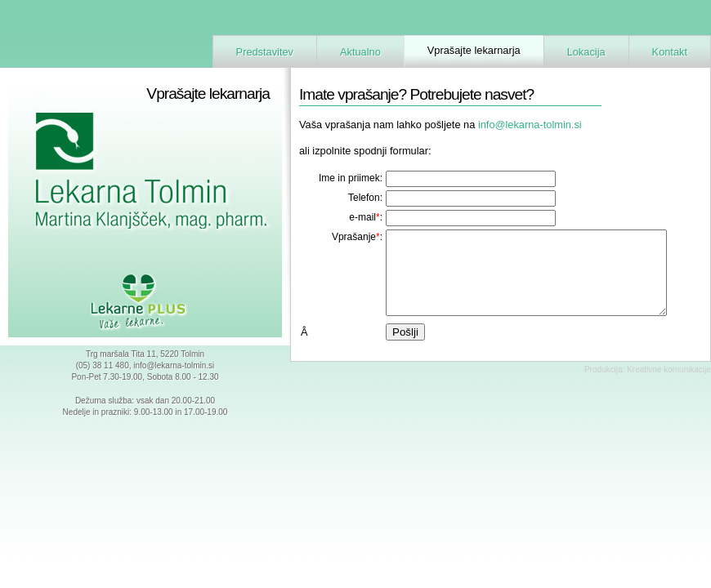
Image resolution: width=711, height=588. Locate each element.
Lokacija (586, 52)
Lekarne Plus (145, 302)
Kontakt (670, 52)
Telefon (364, 198)
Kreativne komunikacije (669, 370)
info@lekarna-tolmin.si (174, 365)
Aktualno (360, 52)
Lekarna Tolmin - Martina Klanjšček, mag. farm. (131, 181)
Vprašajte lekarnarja (474, 50)
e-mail (362, 217)
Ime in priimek (349, 178)
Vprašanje (354, 237)
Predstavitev (265, 52)
